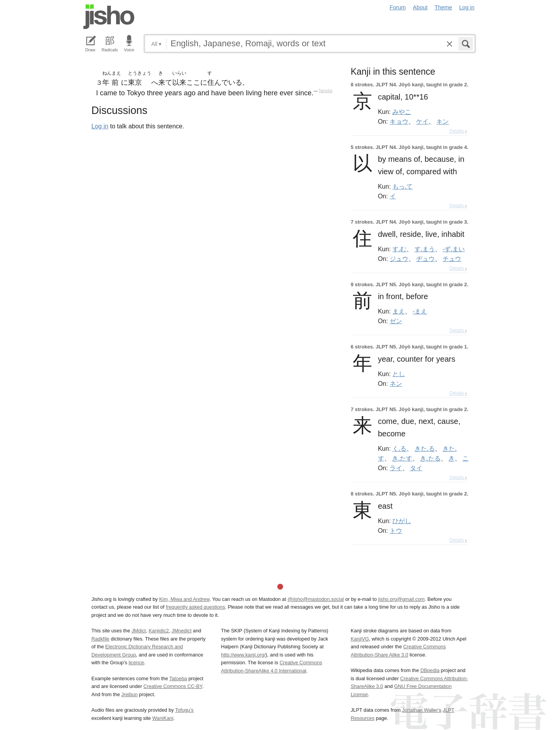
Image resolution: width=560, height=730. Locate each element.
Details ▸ (458, 131)
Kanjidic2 (159, 631)
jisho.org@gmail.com (401, 599)
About (420, 7)
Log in (467, 7)
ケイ (422, 121)
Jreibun (129, 694)
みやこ (402, 112)
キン (443, 121)
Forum (398, 7)
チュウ (452, 259)
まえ (399, 311)
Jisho (109, 17)
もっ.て (402, 186)
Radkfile (100, 639)
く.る (399, 448)
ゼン (396, 321)
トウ (396, 530)
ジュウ (399, 259)
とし (399, 374)
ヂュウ (425, 259)
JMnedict (181, 631)
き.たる (430, 458)
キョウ (399, 121)
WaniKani (163, 718)
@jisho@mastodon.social (316, 599)
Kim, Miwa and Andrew (184, 599)
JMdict (139, 631)
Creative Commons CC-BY (173, 686)
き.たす (402, 458)
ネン (396, 383)
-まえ (420, 311)
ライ (396, 468)
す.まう (425, 249)
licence (136, 663)
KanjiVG (360, 639)
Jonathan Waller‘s (422, 710)
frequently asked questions (195, 607)
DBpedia (430, 670)
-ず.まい (454, 249)
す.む (399, 249)
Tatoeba (325, 91)
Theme (444, 7)
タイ (416, 468)
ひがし (402, 521)
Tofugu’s (184, 710)
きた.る (425, 448)
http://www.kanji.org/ (243, 655)
